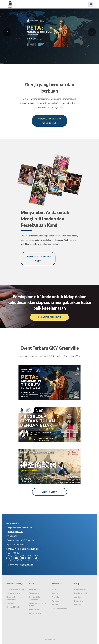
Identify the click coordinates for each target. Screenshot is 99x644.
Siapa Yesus (34, 593)
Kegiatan (10, 603)
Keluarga (55, 601)
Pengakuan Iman (36, 589)
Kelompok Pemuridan (11, 598)
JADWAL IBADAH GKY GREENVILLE (49, 121)
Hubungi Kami (13, 607)
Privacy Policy (35, 613)
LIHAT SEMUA (49, 492)
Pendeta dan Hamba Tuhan (38, 604)
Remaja (55, 593)
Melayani (78, 605)
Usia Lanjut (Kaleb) (59, 608)
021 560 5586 (12, 536)
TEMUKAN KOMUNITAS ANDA (38, 259)
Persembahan (80, 589)
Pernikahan (79, 601)
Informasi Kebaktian (15, 589)
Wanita (55, 605)
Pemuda (55, 597)
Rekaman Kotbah (14, 593)
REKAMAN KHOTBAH (49, 317)
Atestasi (78, 597)
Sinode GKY (34, 609)
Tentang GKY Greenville (35, 598)
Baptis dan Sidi (81, 593)
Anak (54, 589)
